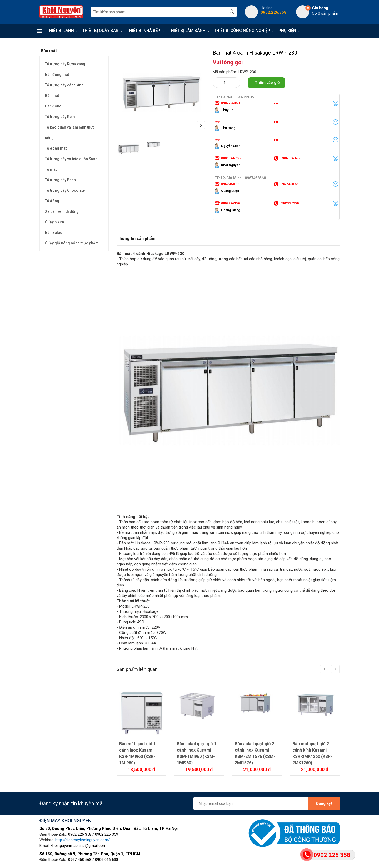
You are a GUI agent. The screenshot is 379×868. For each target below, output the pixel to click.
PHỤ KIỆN (287, 31)
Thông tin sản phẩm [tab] (136, 238)
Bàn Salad (54, 233)
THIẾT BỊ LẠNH (60, 31)
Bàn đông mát (57, 75)
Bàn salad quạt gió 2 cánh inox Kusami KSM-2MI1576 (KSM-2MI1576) (255, 753)
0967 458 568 (80, 860)
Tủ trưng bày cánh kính (64, 85)
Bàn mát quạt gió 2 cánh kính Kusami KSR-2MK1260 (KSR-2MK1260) (312, 753)
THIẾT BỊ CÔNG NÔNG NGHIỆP (242, 31)
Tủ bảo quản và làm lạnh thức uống (70, 132)
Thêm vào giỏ (267, 83)
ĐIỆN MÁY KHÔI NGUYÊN (65, 820)
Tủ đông (52, 201)
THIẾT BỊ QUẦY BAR (100, 31)
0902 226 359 (107, 834)
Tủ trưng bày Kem (60, 117)
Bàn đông (53, 106)
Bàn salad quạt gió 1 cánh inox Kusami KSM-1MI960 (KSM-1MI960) (197, 753)
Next (201, 125)
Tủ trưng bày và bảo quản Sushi (72, 159)
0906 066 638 (107, 860)
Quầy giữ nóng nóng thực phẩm (72, 243)
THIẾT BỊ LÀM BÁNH (187, 31)
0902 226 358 (80, 834)
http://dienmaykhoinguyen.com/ (83, 840)
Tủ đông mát (56, 148)
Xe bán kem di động (62, 211)
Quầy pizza (54, 222)
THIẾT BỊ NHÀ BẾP (144, 31)
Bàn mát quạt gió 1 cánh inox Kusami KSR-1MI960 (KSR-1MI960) (138, 753)
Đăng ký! (324, 803)
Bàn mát (52, 96)
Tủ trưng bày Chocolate (65, 190)
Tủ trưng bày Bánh (60, 180)
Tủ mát (51, 169)
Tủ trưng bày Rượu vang (65, 64)
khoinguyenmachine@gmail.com (78, 846)
